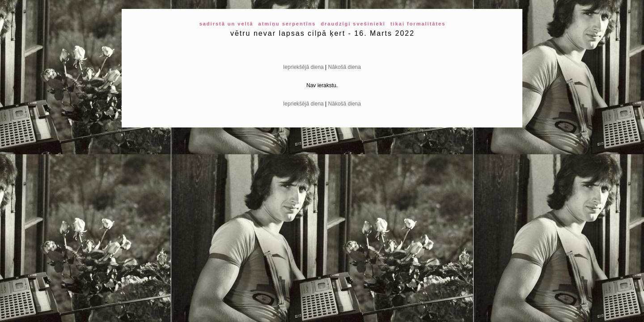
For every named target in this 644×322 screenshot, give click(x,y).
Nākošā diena (345, 67)
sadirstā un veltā (227, 24)
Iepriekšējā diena (303, 67)
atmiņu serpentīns (287, 24)
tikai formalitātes (418, 24)
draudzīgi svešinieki (353, 24)
